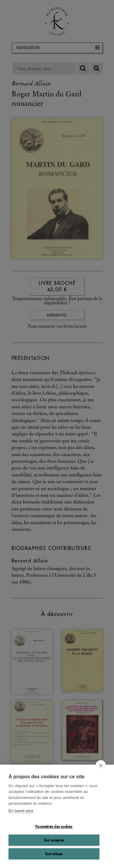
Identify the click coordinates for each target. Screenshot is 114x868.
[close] (101, 765)
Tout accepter (54, 840)
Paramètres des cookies (54, 827)
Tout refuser (54, 854)
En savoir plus (21, 811)
